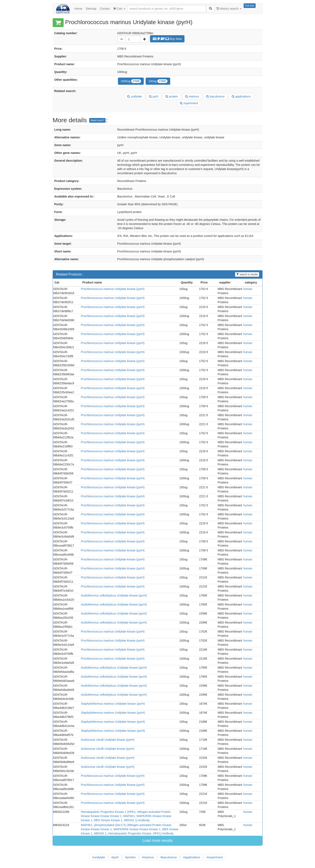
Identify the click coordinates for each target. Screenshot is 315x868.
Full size (250, 6)
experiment (189, 103)
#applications (192, 857)
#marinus (148, 857)
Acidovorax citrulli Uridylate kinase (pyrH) (108, 740)
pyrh (154, 96)
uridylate (135, 96)
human (248, 289)
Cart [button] (119, 9)
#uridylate (99, 857)
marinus (192, 96)
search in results (247, 274)
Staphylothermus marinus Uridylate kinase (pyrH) (113, 704)
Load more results (157, 841)
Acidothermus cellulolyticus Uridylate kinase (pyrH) (114, 595)
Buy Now (167, 39)
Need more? (97, 120)
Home (78, 9)
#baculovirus (169, 857)
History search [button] (229, 9)
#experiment (215, 857)
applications (241, 96)
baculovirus (215, 96)
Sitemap (91, 9)
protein (172, 96)
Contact (105, 9)
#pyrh (115, 857)
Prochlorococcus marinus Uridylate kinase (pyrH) (113, 289)
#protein (130, 857)
